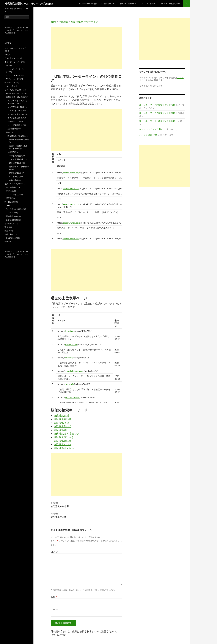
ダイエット (12, 195)
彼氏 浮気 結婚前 (63, 419)
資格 (8, 132)
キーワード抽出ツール (128, 4)
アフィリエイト (11, 58)
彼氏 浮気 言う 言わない (66, 433)
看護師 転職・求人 (13, 93)
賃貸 (6, 231)
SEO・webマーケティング (15, 48)
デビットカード (12, 79)
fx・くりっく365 (13, 209)
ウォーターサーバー (13, 62)
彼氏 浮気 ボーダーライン (84, 22)
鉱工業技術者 (14, 177)
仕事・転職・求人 (12, 90)
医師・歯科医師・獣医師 (19, 139)
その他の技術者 (15, 156)
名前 (54, 597)
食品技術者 (14, 180)
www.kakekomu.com (74, 371)
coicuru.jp (69, 358)
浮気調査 (63, 22)
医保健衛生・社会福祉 (17, 136)
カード (7, 65)
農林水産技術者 (15, 173)
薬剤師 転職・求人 (13, 97)
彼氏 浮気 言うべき (64, 437)
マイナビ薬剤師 (14, 118)
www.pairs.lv (71, 344)
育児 (6, 227)
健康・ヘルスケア (12, 184)
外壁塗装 (8, 198)
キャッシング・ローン (15, 69)
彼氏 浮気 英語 (61, 423)
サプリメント (10, 83)
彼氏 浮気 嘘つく (63, 426)
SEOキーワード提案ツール (171, 4)
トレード (10, 213)
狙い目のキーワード (108, 4)
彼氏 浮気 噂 (60, 430)
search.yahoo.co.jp (72, 173)
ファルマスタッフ (15, 114)
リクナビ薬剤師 (14, 125)
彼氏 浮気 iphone (62, 441)
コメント (55, 552)
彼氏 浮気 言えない (64, 448)
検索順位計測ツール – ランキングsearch (29, 4)
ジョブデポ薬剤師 (15, 107)
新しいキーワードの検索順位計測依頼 (157, 105)
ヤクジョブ (12, 121)
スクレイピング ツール (149, 4)
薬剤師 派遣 (12, 129)
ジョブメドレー (14, 111)
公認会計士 (11, 238)
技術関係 (11, 152)
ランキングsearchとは (88, 4)
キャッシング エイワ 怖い (151, 129)
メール (55, 609)
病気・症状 (11, 187)
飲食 (6, 242)
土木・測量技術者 (16, 159)
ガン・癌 (10, 86)
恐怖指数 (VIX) (12, 216)
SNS (6, 55)
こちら (16, 30)
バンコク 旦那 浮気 (148, 135)
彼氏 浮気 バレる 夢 (86, 504)
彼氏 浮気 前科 (61, 415)
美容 (8, 191)
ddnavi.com (70, 331)
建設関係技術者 (15, 163)
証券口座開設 (11, 220)
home (53, 22)
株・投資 (8, 202)
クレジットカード (13, 75)
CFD (8, 205)
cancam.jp (69, 384)
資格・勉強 (9, 234)
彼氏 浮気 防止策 (86, 515)
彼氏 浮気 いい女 (63, 444)
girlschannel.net (72, 397)
